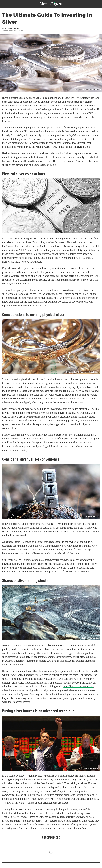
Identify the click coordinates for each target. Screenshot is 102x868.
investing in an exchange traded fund (59, 528)
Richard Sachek (12, 28)
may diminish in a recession (78, 686)
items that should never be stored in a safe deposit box (45, 439)
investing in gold (26, 127)
